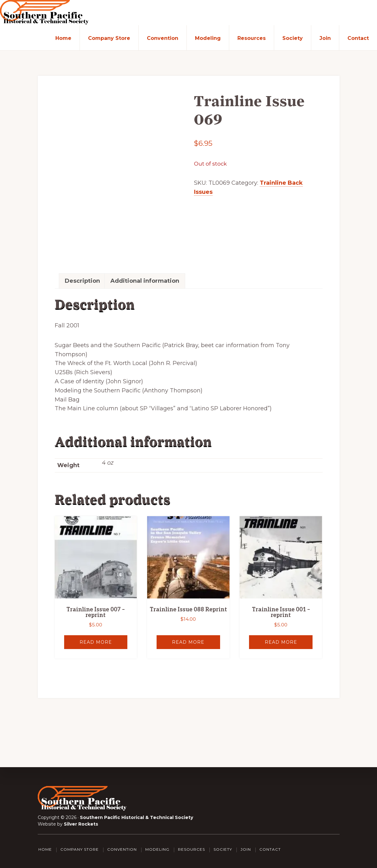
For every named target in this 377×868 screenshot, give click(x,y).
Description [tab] (82, 281)
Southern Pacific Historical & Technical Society (136, 817)
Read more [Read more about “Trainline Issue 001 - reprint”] (281, 642)
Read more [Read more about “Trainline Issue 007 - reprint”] (96, 642)
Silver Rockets (81, 824)
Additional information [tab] (145, 281)
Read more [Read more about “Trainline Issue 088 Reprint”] (188, 642)
